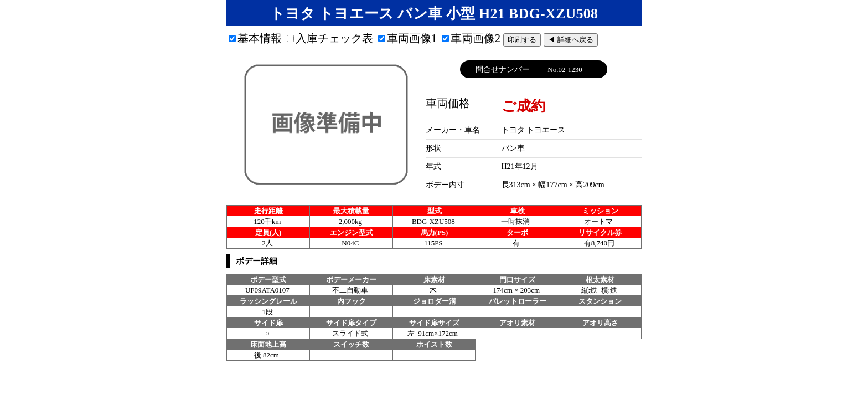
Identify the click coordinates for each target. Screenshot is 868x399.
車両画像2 (471, 38)
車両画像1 (407, 38)
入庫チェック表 (330, 38)
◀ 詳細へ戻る (571, 40)
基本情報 (255, 38)
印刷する (522, 40)
